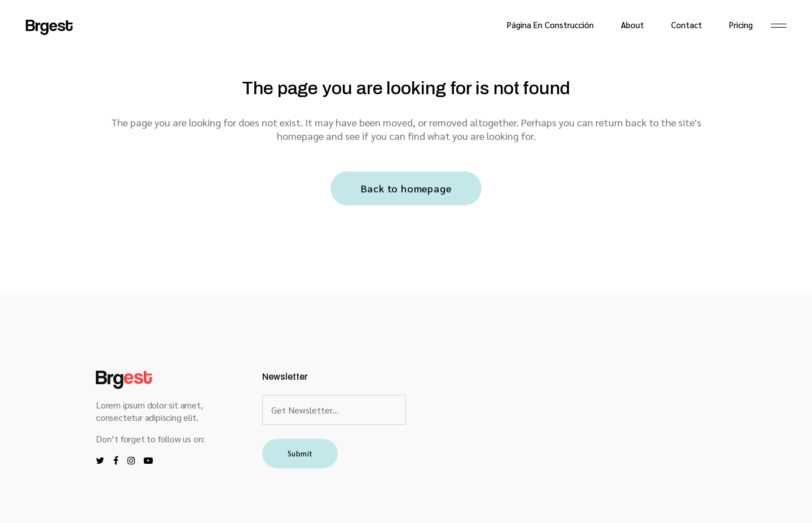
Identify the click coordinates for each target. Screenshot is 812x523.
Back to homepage (406, 188)
